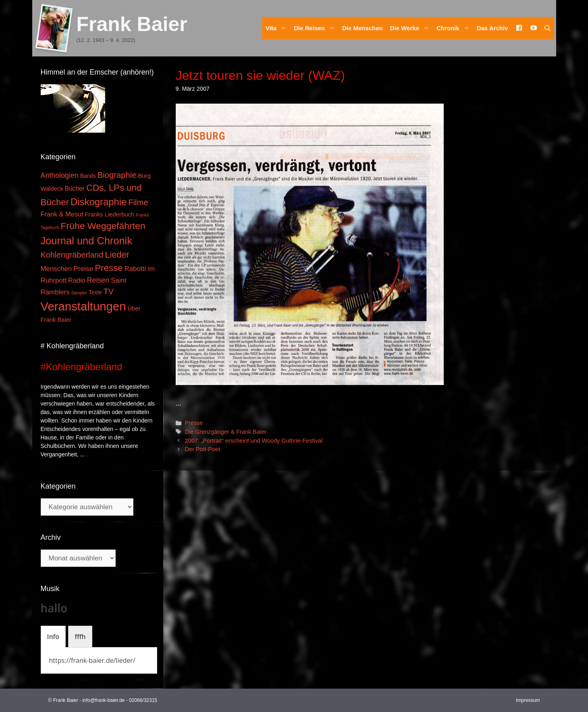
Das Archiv (492, 28)
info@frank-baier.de (103, 700)
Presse (194, 423)
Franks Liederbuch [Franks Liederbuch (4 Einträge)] (110, 214)
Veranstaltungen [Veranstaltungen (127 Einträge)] (83, 306)
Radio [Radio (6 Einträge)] (77, 280)
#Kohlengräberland (82, 367)
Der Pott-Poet (203, 449)
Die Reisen (316, 28)
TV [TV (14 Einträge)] (109, 291)
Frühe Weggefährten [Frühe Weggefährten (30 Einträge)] (103, 226)
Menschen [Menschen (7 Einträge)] (56, 269)
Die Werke (411, 28)
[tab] (53, 637)
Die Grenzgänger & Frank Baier (226, 432)
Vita (278, 28)
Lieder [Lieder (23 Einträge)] (117, 255)
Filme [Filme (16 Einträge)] (138, 202)
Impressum (528, 700)
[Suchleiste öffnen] (547, 28)
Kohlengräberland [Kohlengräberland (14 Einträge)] (72, 255)
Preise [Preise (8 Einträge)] (83, 269)
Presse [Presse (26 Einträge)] (109, 268)
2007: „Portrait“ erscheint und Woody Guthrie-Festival (254, 441)
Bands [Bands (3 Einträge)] (88, 176)
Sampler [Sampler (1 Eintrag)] (79, 293)
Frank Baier (132, 24)
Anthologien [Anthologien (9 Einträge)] (60, 175)
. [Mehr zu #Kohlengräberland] (87, 454)
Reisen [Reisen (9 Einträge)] (98, 280)
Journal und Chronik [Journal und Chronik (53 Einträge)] (86, 241)
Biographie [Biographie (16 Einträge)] (117, 175)
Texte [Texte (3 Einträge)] (95, 293)
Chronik (455, 28)
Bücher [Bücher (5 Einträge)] (75, 188)
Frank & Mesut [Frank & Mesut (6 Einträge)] (62, 214)
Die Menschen (363, 28)
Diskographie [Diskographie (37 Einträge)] (99, 202)
